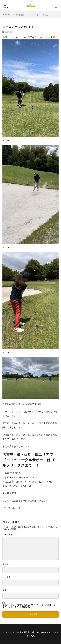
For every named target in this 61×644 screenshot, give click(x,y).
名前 (6, 564)
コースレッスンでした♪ (39, 15)
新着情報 (20, 15)
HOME (8, 15)
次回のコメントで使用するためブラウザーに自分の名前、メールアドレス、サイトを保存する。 (30, 606)
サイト (5, 590)
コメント (7, 534)
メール (7, 577)
